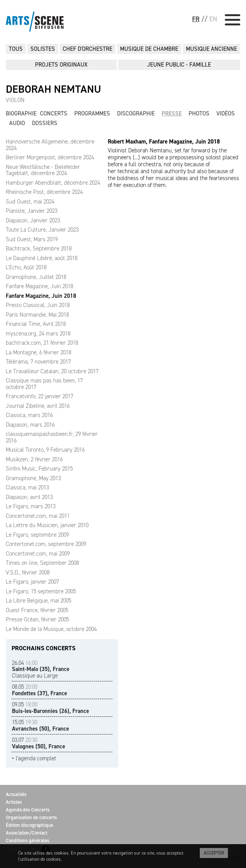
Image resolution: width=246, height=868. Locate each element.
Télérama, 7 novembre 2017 (38, 362)
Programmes (92, 114)
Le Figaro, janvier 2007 (32, 582)
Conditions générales (28, 840)
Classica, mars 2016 (29, 415)
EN (213, 19)
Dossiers (45, 123)
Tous (16, 49)
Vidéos (226, 114)
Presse (172, 114)
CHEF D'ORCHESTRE (88, 49)
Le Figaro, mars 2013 (31, 506)
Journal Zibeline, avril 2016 (38, 406)
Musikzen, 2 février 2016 (34, 459)
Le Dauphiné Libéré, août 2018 (42, 258)
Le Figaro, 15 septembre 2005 (41, 591)
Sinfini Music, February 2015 (39, 469)
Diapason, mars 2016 (30, 425)
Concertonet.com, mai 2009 (38, 554)
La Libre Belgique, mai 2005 (38, 601)
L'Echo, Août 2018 (26, 267)
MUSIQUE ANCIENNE (212, 49)
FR (196, 19)
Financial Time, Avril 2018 (36, 324)
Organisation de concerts (31, 817)
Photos (199, 114)
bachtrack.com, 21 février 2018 (42, 343)
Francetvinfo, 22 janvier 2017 (39, 396)
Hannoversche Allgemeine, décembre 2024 (50, 145)
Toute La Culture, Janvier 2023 (42, 230)
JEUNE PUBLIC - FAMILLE (179, 65)
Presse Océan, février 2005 (37, 619)
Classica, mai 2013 (27, 487)
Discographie (136, 114)
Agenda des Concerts (28, 810)
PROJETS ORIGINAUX (61, 65)
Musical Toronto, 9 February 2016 (45, 450)
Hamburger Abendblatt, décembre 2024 (53, 183)
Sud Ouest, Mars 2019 (32, 239)
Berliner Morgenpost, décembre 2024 (50, 157)
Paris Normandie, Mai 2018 (37, 315)
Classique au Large (41, 669)
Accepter (214, 853)
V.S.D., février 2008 (28, 573)
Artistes (14, 802)
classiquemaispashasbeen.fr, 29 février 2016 (52, 437)
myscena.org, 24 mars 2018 (38, 334)
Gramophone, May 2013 (33, 478)
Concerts (54, 114)
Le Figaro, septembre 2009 (37, 535)
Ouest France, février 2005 (37, 610)
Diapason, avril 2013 (29, 497)
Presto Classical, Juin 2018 (38, 305)
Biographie (21, 114)
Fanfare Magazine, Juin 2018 (39, 286)
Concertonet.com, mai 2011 (38, 516)
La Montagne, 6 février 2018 (38, 352)
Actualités (16, 794)
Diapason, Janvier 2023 (33, 220)
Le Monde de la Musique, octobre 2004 (51, 629)
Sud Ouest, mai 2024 (30, 202)
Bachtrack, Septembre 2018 (39, 249)
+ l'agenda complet (34, 759)
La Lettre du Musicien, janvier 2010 (47, 525)
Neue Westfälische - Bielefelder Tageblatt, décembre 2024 (43, 170)
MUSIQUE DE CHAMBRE (149, 49)
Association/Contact (27, 833)
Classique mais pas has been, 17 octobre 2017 (44, 384)
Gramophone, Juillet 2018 (36, 277)
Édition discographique (29, 825)
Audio (17, 123)
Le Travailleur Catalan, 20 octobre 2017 (52, 371)
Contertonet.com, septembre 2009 (46, 544)
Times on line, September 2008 (42, 563)
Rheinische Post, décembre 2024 (44, 192)
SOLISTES (43, 49)
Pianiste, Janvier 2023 (32, 211)
